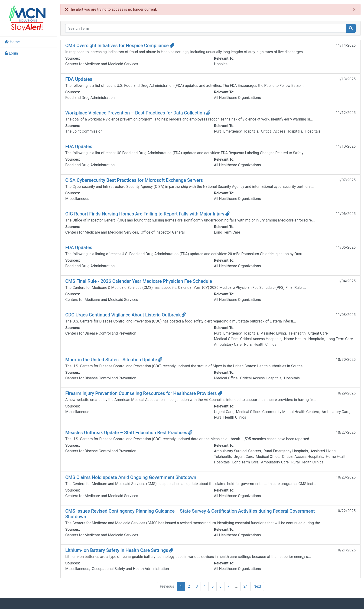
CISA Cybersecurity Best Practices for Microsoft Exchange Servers (135, 180)
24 (246, 586)
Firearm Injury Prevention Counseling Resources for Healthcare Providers (145, 393)
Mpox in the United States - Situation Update (115, 360)
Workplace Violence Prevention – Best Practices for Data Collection (139, 113)
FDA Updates (80, 79)
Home (12, 42)
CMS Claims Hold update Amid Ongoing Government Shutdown (132, 477)
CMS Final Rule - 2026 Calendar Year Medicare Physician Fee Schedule (140, 281)
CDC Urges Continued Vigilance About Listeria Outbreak (127, 315)
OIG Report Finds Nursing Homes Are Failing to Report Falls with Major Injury (149, 214)
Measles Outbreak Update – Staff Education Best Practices (130, 433)
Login (11, 53)
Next (258, 586)
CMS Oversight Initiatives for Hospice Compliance (121, 46)
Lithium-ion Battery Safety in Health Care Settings (120, 550)
